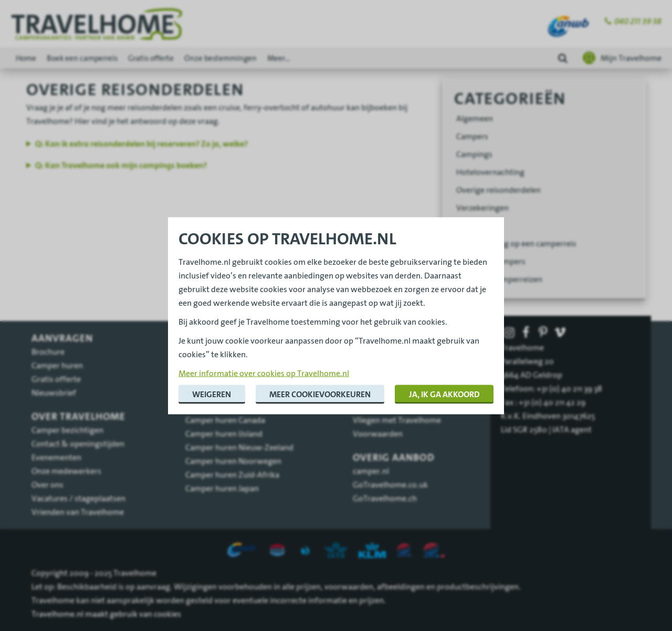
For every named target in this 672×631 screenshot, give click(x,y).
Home (26, 58)
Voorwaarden (378, 433)
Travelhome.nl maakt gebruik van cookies (106, 614)
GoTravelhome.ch (385, 498)
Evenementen (56, 457)
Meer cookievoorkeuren (320, 394)
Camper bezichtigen (67, 430)
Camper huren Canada (225, 420)
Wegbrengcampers (491, 261)
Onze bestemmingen (220, 58)
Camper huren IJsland (224, 433)
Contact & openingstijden (78, 443)
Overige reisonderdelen (498, 190)
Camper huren (57, 365)
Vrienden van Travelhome (78, 512)
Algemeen (475, 118)
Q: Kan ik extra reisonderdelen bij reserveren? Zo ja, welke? (141, 144)
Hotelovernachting (490, 172)
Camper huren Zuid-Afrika (232, 474)
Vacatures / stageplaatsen (78, 498)
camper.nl (371, 471)
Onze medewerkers (66, 471)
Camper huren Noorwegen (233, 461)
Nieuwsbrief (54, 392)
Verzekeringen (482, 208)
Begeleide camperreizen (499, 279)
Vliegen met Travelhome (397, 420)
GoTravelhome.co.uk (390, 484)
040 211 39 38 (638, 21)
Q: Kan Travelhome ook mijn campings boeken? (121, 165)
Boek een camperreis (82, 58)
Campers (472, 136)
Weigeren (212, 394)
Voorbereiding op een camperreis (516, 243)
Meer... (279, 58)
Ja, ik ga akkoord (444, 394)
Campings (474, 154)
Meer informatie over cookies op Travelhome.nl (264, 373)
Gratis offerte (151, 58)
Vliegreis (472, 225)
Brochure (48, 351)
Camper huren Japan (222, 488)
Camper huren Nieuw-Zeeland (239, 447)
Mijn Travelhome (631, 58)
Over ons (48, 484)
